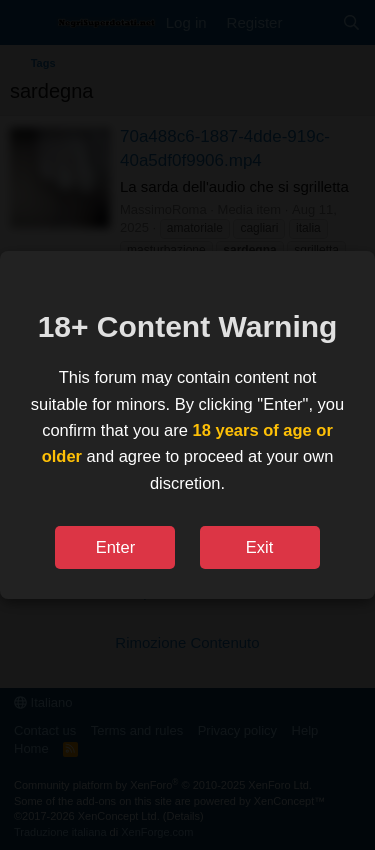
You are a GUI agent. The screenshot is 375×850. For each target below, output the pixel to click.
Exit (260, 547)
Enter (115, 547)
